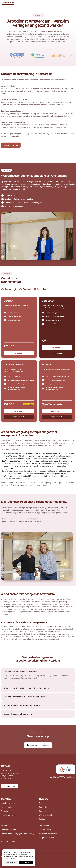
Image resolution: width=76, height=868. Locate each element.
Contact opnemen (10, 786)
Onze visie (43, 807)
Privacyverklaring (45, 830)
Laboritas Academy (8, 803)
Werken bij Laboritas (47, 815)
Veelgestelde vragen (47, 838)
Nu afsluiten (19, 353)
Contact (5, 766)
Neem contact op (11, 145)
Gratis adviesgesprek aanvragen (18, 714)
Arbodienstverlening (9, 815)
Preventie (5, 811)
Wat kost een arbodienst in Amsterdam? (21, 672)
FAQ (3, 838)
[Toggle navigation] (73, 4)
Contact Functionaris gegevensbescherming (18, 834)
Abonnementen (7, 807)
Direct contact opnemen (38, 745)
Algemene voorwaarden (48, 834)
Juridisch (44, 825)
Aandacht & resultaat (9, 842)
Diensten (6, 799)
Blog (41, 803)
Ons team (43, 811)
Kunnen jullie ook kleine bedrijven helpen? (22, 705)
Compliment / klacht (9, 830)
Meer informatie (57, 353)
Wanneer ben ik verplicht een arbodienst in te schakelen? (29, 688)
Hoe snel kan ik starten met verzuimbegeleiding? (25, 697)
